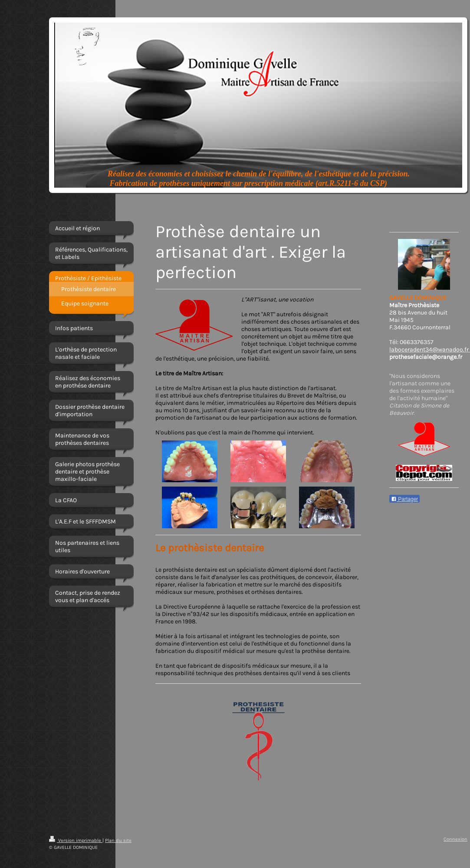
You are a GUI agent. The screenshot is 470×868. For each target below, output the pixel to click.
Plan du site (118, 840)
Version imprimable (76, 840)
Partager (404, 499)
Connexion (455, 839)
